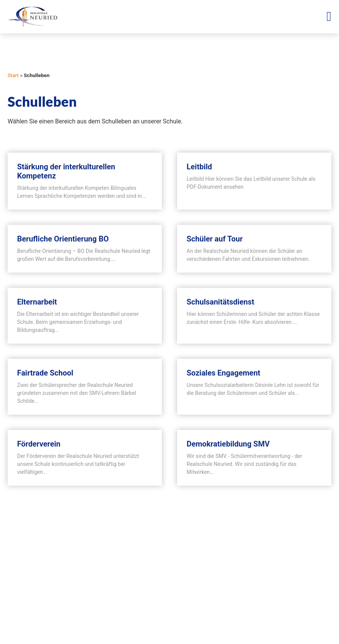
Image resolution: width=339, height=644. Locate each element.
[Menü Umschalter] (329, 17)
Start (13, 75)
